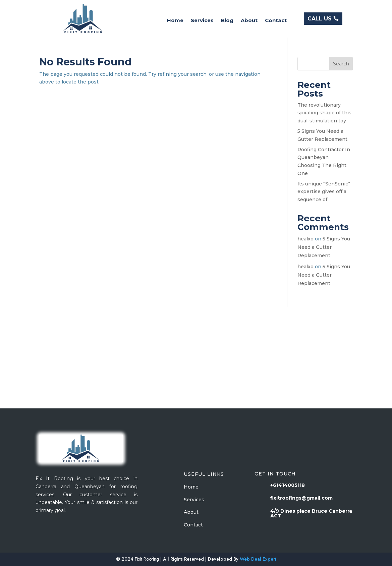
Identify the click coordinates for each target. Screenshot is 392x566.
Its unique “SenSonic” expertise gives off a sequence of (324, 192)
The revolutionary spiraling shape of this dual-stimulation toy (324, 113)
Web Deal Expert (258, 559)
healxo (305, 239)
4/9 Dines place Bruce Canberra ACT (311, 513)
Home (175, 21)
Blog (227, 21)
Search (341, 64)
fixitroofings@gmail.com (301, 498)
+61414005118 (288, 485)
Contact (276, 21)
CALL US (320, 19)
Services (202, 21)
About (249, 21)
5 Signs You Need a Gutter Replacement (324, 247)
